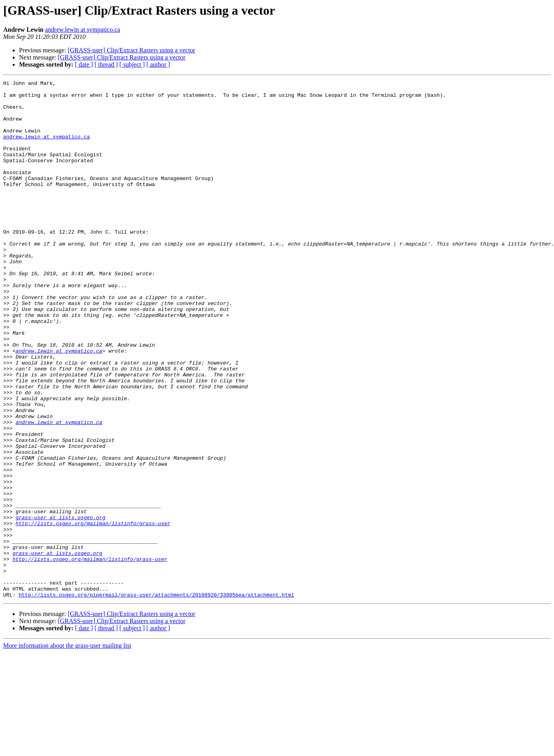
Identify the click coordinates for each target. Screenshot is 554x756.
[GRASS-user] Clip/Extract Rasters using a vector (132, 50)
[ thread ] (106, 64)
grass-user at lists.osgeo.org (60, 605)
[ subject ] (132, 64)
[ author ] (158, 64)
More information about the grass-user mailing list (67, 749)
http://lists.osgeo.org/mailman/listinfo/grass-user (93, 612)
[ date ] (84, 64)
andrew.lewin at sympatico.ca (83, 30)
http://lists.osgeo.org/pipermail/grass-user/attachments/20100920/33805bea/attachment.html (156, 698)
